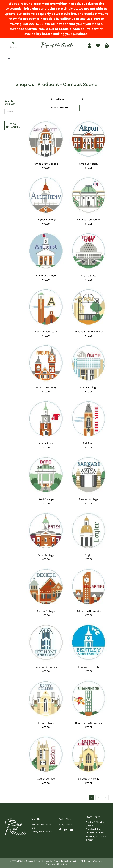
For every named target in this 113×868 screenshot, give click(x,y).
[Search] (11, 47)
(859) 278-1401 (66, 825)
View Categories (13, 126)
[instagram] (13, 43)
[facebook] (6, 43)
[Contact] (72, 830)
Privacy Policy (60, 861)
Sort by (58, 99)
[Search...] (23, 47)
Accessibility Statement (80, 861)
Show (60, 108)
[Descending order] (82, 99)
